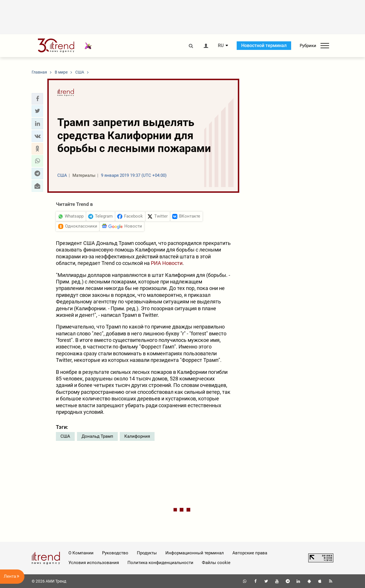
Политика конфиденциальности (160, 563)
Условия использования (94, 563)
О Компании (81, 553)
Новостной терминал (264, 45)
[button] (37, 99)
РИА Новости (167, 263)
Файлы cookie (216, 563)
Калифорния (137, 436)
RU (221, 46)
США (65, 436)
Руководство (115, 553)
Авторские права (250, 553)
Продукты (147, 553)
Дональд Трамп (97, 436)
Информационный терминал (195, 553)
